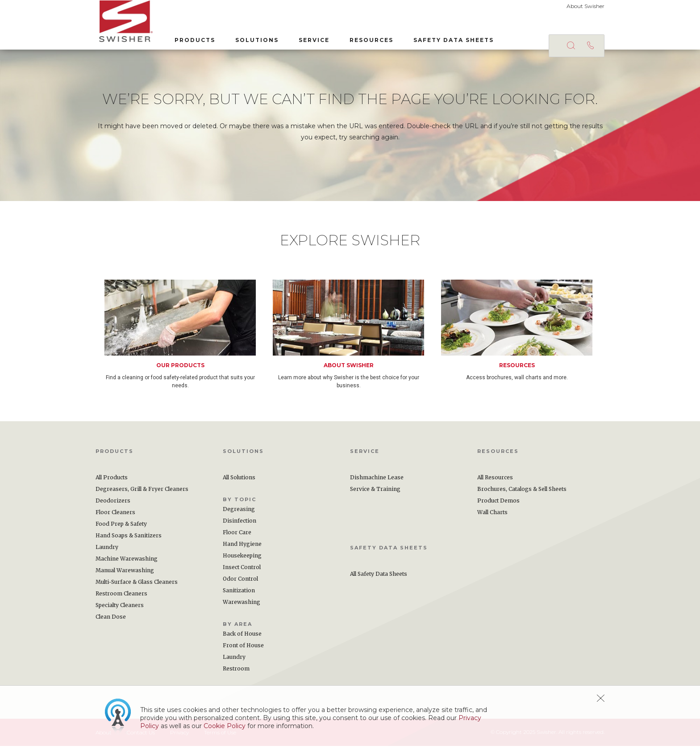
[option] (189, 338)
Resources (368, 40)
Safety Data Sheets (450, 40)
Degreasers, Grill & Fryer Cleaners (142, 493)
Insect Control (242, 571)
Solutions (253, 40)
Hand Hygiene (242, 548)
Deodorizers (113, 505)
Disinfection (240, 525)
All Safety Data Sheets (379, 578)
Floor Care (237, 536)
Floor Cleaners (115, 516)
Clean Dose (111, 621)
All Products (112, 481)
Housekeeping (242, 559)
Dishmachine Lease (377, 481)
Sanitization (239, 594)
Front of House (243, 649)
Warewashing (242, 606)
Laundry (107, 551)
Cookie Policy (225, 726)
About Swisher (585, 6)
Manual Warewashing (125, 574)
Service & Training (375, 493)
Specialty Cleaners (120, 609)
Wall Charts (492, 516)
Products (191, 40)
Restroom (236, 672)
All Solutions (239, 481)
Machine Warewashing (127, 563)
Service (310, 40)
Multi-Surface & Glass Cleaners (137, 586)
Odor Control (240, 583)
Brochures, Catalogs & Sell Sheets (522, 493)
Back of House (242, 638)
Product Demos (498, 505)
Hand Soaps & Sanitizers (129, 539)
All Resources (495, 481)
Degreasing (239, 513)
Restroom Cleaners (121, 597)
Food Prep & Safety (121, 528)
